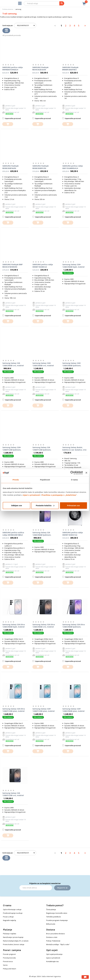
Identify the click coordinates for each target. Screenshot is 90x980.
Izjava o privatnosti (53, 958)
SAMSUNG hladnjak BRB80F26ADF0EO (70, 69)
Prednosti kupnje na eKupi (13, 913)
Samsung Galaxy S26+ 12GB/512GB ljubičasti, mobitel (12, 449)
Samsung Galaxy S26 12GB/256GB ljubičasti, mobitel (42, 534)
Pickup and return (10, 969)
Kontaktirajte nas (52, 961)
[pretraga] (62, 3)
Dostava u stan (52, 937)
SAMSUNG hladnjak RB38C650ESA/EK (10, 167)
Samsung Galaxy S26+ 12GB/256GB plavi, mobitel (73, 710)
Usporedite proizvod (12, 118)
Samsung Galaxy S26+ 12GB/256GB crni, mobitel (43, 364)
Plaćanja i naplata (10, 934)
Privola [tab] (16, 480)
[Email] (36, 888)
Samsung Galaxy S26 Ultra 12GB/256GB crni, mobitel (44, 626)
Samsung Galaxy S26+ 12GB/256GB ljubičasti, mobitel (72, 364)
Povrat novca (8, 961)
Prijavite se (62, 888)
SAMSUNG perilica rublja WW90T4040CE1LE (73, 534)
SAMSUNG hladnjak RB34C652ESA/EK (40, 69)
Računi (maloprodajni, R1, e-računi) (16, 941)
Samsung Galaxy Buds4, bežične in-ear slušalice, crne (74, 449)
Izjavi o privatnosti (32, 495)
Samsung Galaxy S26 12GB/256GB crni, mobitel (13, 364)
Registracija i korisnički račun (57, 913)
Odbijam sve (17, 505)
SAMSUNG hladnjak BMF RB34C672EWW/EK (12, 266)
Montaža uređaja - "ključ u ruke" (58, 944)
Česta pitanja (51, 909)
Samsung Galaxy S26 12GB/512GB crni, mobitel (13, 794)
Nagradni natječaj (9, 920)
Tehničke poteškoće (54, 917)
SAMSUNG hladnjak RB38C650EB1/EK (41, 167)
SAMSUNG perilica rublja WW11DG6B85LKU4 (73, 167)
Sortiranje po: (8, 25)
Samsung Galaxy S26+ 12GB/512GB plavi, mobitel (43, 710)
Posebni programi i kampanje (57, 920)
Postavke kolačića (45, 505)
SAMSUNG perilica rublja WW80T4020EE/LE (43, 266)
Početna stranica (8, 9)
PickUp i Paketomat (53, 941)
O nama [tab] (74, 480)
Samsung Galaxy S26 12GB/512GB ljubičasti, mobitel (42, 449)
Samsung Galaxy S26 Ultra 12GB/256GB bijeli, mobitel (14, 626)
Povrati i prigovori (9, 954)
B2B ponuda (51, 924)
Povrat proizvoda (9, 958)
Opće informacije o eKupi (12, 909)
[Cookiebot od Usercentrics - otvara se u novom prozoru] (72, 473)
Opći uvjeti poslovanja (54, 954)
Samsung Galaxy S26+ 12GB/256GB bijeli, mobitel (73, 266)
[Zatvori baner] (86, 473)
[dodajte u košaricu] (8, 124)
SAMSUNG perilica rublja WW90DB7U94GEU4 (12, 69)
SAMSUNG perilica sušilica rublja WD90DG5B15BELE (13, 534)
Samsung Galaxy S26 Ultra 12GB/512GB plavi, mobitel (14, 710)
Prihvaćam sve (73, 505)
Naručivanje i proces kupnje (13, 937)
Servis (5, 965)
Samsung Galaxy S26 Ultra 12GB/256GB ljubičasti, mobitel (74, 626)
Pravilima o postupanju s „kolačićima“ (59, 495)
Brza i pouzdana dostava (55, 934)
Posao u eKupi (8, 917)
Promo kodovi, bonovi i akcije (14, 944)
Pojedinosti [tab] (45, 480)
